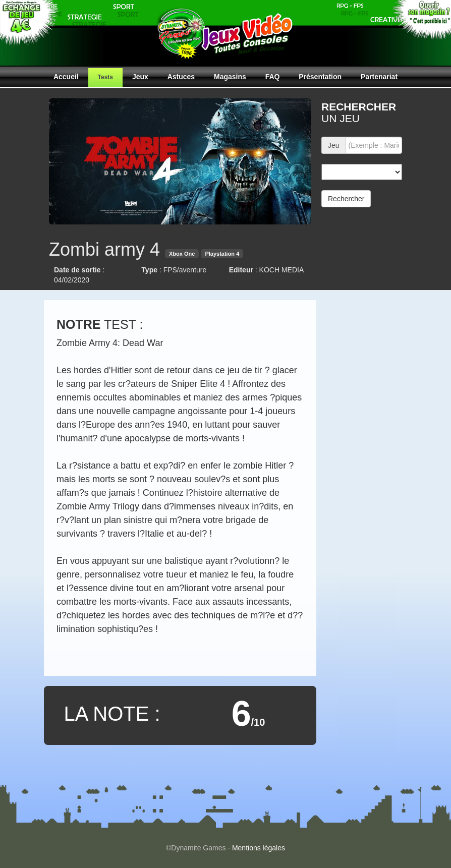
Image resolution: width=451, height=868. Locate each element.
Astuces (181, 77)
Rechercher (346, 199)
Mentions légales (259, 848)
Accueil (66, 77)
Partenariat (379, 77)
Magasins (230, 77)
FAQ (273, 77)
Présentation (320, 77)
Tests (105, 77)
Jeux (140, 77)
